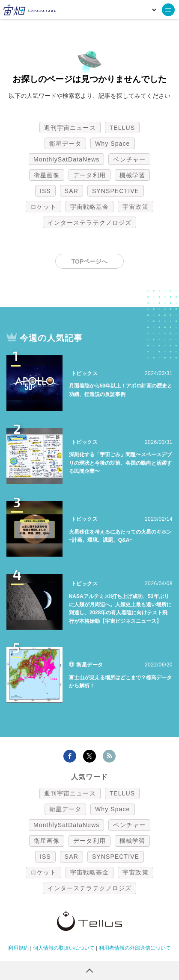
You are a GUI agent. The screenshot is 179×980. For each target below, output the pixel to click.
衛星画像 (47, 175)
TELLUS (122, 128)
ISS (45, 191)
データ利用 (89, 175)
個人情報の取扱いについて (64, 948)
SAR (72, 191)
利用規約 (18, 948)
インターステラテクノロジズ (89, 223)
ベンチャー (129, 159)
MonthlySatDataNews (66, 159)
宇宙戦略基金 (90, 207)
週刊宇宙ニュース (70, 128)
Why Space (113, 144)
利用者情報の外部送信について (135, 948)
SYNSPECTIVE (116, 191)
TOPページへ (90, 261)
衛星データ (66, 144)
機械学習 (132, 175)
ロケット (43, 207)
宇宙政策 (135, 207)
